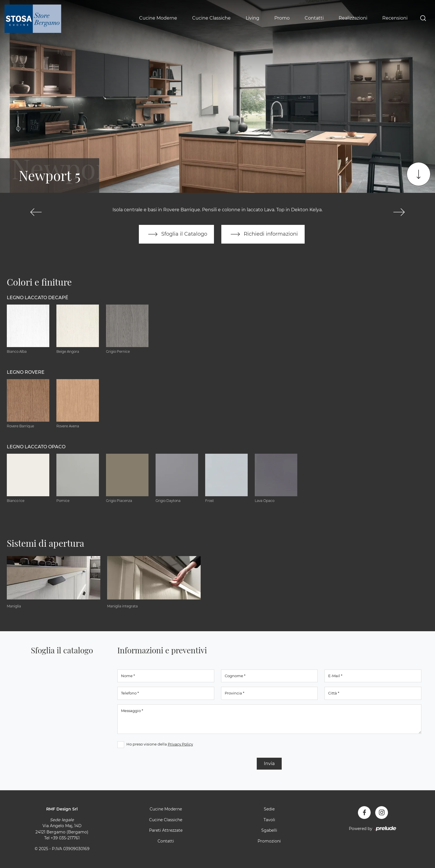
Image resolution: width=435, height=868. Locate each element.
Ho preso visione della (160, 744)
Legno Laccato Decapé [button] (38, 298)
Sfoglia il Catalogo (176, 234)
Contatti (314, 18)
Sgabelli (269, 830)
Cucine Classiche (211, 18)
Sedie (269, 809)
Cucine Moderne (158, 18)
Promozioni (269, 841)
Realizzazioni (353, 18)
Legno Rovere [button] (26, 372)
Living (252, 18)
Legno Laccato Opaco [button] (36, 447)
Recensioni (395, 18)
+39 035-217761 (65, 838)
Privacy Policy (180, 744)
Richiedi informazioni (263, 234)
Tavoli (269, 820)
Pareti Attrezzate (166, 830)
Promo (282, 18)
